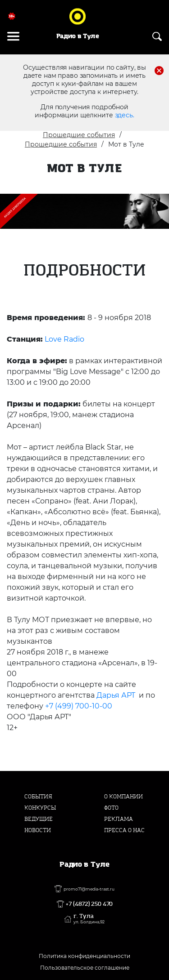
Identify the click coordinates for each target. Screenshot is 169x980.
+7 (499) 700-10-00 (79, 706)
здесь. (125, 115)
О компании (123, 797)
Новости (38, 830)
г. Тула (89, 919)
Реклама (119, 819)
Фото (111, 808)
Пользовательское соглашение (85, 968)
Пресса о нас (124, 830)
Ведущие (39, 819)
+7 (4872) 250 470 (89, 904)
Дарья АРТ (116, 695)
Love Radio (64, 339)
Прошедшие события (79, 135)
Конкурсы (40, 808)
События (38, 797)
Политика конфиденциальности (84, 956)
